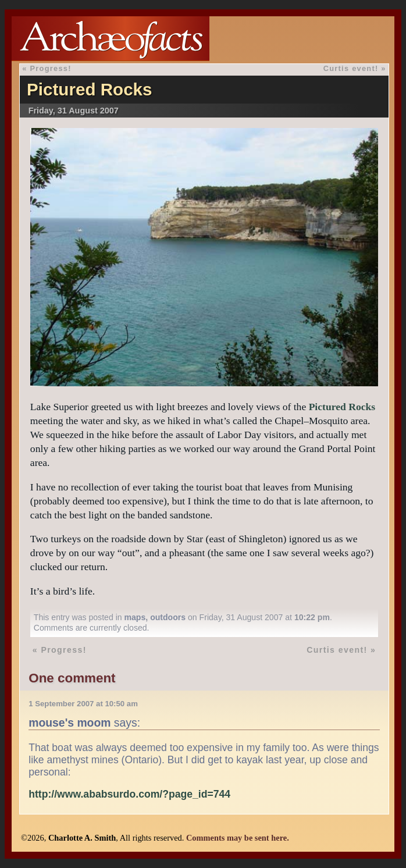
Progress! (50, 68)
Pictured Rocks (89, 89)
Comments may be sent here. (238, 838)
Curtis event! (351, 68)
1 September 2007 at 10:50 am (83, 704)
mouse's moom (70, 723)
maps (135, 617)
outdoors (168, 617)
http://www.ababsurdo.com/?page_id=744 (129, 794)
